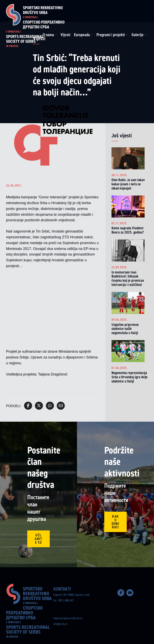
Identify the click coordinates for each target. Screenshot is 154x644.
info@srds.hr (60, 624)
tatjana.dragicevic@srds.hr (68, 618)
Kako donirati (115, 522)
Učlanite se (38, 539)
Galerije (138, 35)
